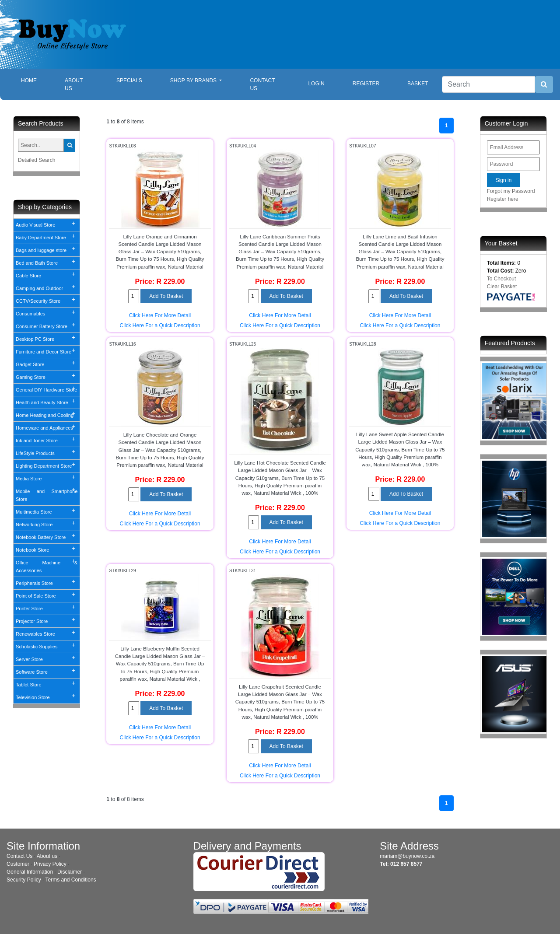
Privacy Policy (50, 864)
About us (47, 856)
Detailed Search (37, 160)
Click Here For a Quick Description (160, 325)
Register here (503, 199)
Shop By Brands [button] (194, 80)
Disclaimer (70, 872)
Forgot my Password (511, 191)
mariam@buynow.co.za (407, 856)
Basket (418, 84)
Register (366, 84)
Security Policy (24, 880)
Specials (129, 80)
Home (36, 80)
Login (316, 84)
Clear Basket (502, 287)
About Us (74, 84)
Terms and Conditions (71, 880)
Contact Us (262, 84)
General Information (30, 872)
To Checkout (502, 279)
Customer (18, 864)
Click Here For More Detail (160, 315)
